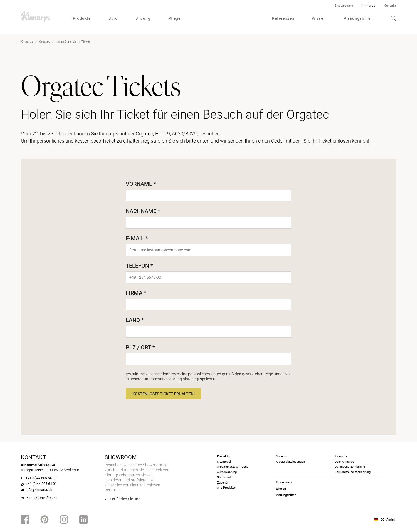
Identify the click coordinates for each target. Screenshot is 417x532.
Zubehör (223, 483)
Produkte (82, 18)
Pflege (174, 18)
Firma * (136, 293)
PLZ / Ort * (140, 347)
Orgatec (45, 42)
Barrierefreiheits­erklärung (353, 472)
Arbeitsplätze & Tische (233, 467)
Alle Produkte (226, 488)
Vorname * (141, 184)
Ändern (391, 520)
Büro (113, 18)
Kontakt (390, 6)
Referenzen (283, 18)
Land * (135, 320)
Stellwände (225, 477)
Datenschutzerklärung (163, 379)
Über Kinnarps (344, 462)
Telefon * (139, 266)
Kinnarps (368, 6)
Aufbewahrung (227, 472)
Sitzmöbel (224, 462)
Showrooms (344, 6)
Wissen (319, 18)
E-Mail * (137, 238)
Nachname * (143, 211)
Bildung (143, 18)
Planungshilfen (358, 18)
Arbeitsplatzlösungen (290, 462)
